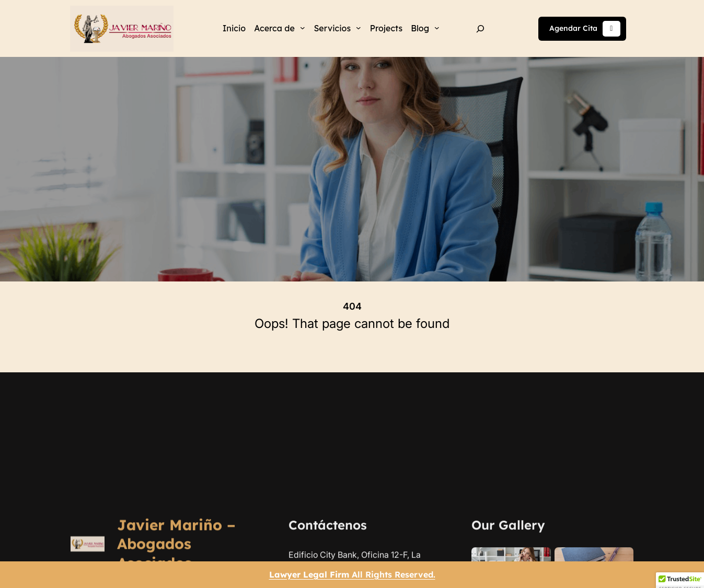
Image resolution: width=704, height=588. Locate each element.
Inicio (234, 28)
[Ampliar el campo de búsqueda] (480, 28)
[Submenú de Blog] (437, 28)
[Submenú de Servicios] (359, 28)
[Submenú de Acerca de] (303, 28)
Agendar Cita (585, 29)
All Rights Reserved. (352, 574)
